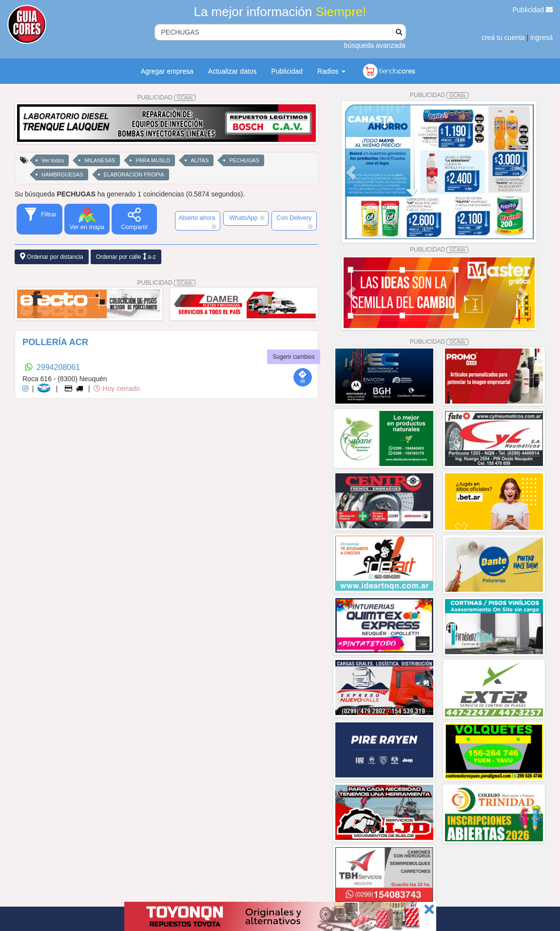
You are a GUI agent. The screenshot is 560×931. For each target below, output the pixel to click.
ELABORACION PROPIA (134, 175)
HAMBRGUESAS (62, 175)
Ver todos (53, 160)
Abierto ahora (198, 222)
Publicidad (533, 10)
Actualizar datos (232, 71)
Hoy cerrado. (117, 388)
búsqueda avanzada (375, 45)
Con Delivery (294, 222)
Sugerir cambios (294, 357)
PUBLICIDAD (167, 97)
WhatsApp (247, 218)
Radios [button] (331, 71)
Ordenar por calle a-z (126, 257)
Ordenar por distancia (52, 257)
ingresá (541, 38)
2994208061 (58, 367)
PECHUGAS (244, 160)
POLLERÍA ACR (55, 342)
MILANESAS (100, 160)
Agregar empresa (167, 71)
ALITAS (200, 160)
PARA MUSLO (153, 160)
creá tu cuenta (503, 38)
